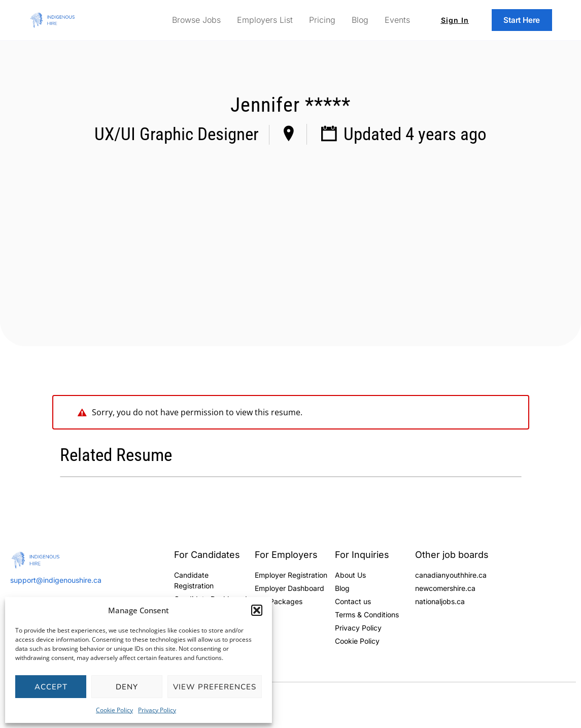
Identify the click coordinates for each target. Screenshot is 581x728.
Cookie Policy (114, 710)
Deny (127, 687)
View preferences (215, 687)
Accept (51, 687)
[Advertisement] (290, 229)
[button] (257, 610)
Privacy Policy (157, 710)
